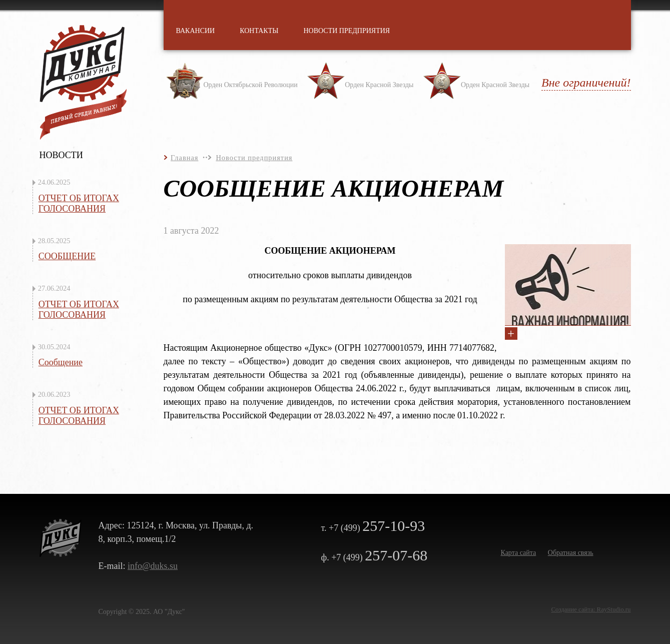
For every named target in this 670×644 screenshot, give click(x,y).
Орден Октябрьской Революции (251, 85)
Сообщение (61, 362)
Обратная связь (571, 553)
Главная (184, 158)
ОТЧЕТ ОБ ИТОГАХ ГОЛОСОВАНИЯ (79, 203)
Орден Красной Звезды (379, 85)
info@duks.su (153, 566)
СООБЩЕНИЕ (67, 256)
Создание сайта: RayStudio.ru (591, 609)
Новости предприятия (254, 158)
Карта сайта (519, 553)
